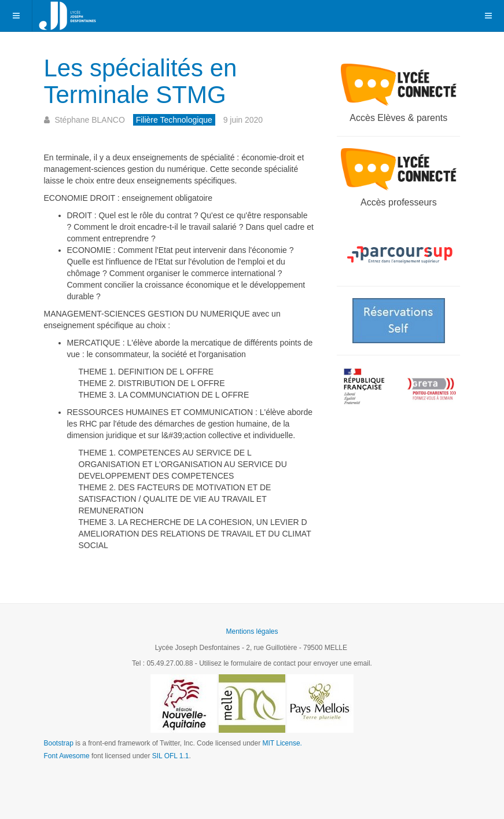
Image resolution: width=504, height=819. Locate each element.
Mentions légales (252, 631)
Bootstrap (59, 743)
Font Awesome (67, 756)
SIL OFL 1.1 (171, 756)
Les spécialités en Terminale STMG (141, 81)
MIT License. (282, 743)
